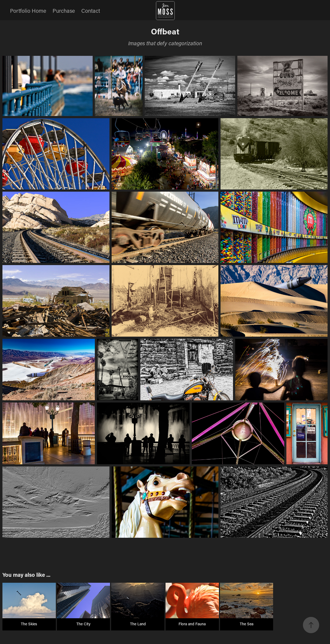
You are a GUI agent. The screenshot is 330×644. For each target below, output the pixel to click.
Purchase (64, 11)
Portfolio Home (28, 11)
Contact (91, 11)
